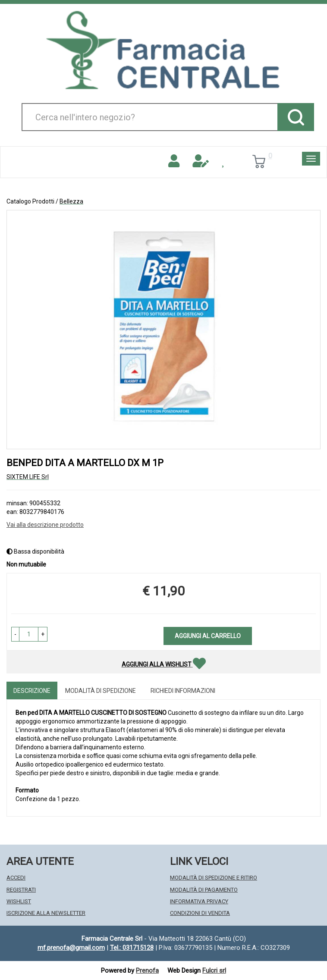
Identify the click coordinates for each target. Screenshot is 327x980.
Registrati (21, 890)
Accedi (16, 878)
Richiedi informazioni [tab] (183, 691)
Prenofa (147, 971)
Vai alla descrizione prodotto (45, 525)
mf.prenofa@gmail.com (71, 948)
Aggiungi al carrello (208, 636)
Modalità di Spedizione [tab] (101, 691)
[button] (15, 634)
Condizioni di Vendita (200, 913)
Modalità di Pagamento (204, 890)
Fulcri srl (214, 971)
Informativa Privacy (199, 901)
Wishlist (19, 901)
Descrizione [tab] (32, 691)
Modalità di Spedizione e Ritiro (214, 878)
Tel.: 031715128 (132, 948)
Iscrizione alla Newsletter (46, 913)
